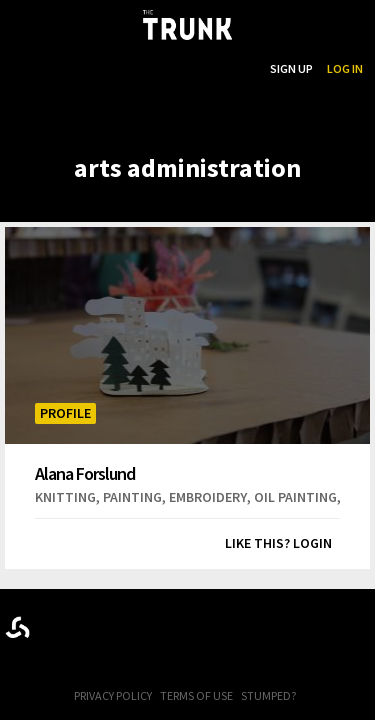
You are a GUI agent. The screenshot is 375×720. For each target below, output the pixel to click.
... (153, 68)
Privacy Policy (113, 695)
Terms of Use (196, 695)
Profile (65, 413)
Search (235, 68)
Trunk (188, 623)
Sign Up (291, 68)
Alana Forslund (85, 473)
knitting (65, 497)
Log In (345, 68)
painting (132, 497)
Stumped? (268, 695)
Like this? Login (278, 543)
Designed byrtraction (17, 627)
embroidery (208, 497)
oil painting (295, 497)
